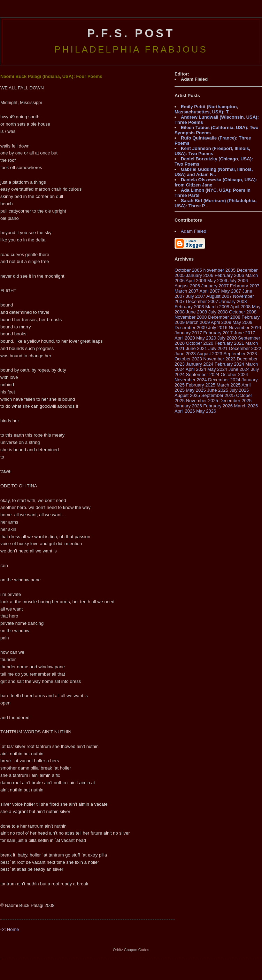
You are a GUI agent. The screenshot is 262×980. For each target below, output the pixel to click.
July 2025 (239, 390)
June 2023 (185, 354)
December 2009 (191, 328)
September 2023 (240, 354)
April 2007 (210, 291)
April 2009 (221, 322)
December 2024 (224, 380)
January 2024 (200, 364)
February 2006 (229, 275)
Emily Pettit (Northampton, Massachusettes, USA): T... (206, 109)
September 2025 (218, 395)
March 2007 (187, 291)
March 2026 (246, 406)
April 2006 (196, 281)
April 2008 (241, 307)
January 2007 (215, 286)
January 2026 (188, 406)
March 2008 (217, 307)
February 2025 (201, 385)
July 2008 (218, 312)
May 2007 (231, 291)
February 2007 (245, 286)
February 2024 (229, 364)
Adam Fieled (194, 231)
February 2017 (218, 333)
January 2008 (233, 301)
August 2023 (210, 354)
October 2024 (234, 375)
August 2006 (187, 286)
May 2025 (196, 390)
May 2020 (206, 338)
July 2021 (218, 348)
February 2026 (218, 406)
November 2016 (245, 328)
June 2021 (197, 348)
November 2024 (191, 380)
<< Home (10, 929)
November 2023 (219, 359)
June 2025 (218, 390)
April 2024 (196, 369)
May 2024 (217, 369)
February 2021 (229, 343)
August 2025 (187, 395)
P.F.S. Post (131, 33)
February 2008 (189, 307)
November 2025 (202, 401)
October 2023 (188, 359)
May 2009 (242, 322)
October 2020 (200, 343)
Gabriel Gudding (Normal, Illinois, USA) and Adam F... (214, 172)
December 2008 (224, 317)
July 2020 (227, 338)
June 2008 (197, 312)
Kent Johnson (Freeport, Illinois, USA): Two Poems (212, 151)
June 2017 (245, 333)
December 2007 (202, 301)
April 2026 (185, 411)
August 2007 (219, 296)
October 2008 (243, 312)
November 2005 (219, 270)
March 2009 (198, 322)
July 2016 (218, 328)
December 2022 (245, 348)
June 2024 (239, 369)
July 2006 (238, 281)
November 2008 (191, 317)
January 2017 (188, 333)
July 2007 (196, 296)
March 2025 (229, 385)
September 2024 (203, 375)
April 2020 (185, 338)
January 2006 (200, 275)
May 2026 (206, 411)
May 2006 (217, 281)
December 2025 (236, 401)
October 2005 (188, 270)
